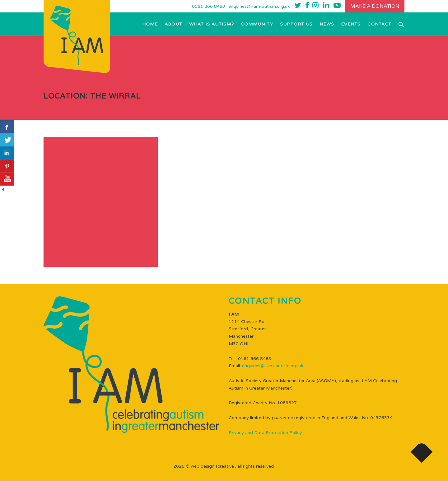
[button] (400, 24)
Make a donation (375, 6)
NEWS (327, 24)
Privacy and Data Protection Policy (265, 433)
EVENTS (351, 24)
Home (150, 24)
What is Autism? (212, 24)
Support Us (296, 24)
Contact (379, 24)
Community (257, 24)
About (173, 24)
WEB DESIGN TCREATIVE (212, 466)
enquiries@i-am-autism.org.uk (259, 6)
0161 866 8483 (209, 6)
